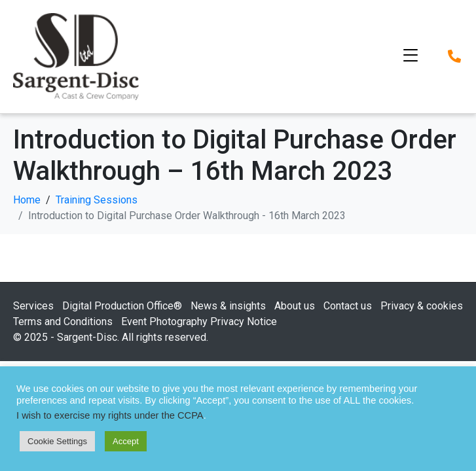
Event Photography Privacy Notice (199, 322)
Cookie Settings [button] (57, 441)
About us (295, 306)
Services (33, 306)
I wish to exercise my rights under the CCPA (110, 415)
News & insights (228, 306)
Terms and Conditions (63, 322)
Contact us (348, 306)
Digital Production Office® (122, 306)
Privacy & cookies (422, 306)
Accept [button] (126, 441)
